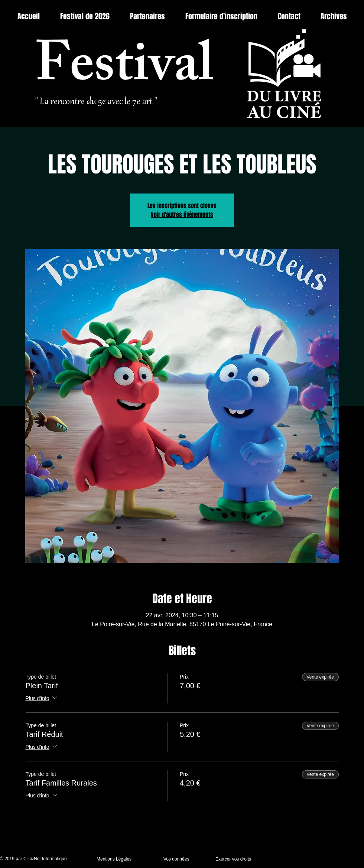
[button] (334, 17)
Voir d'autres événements (182, 214)
